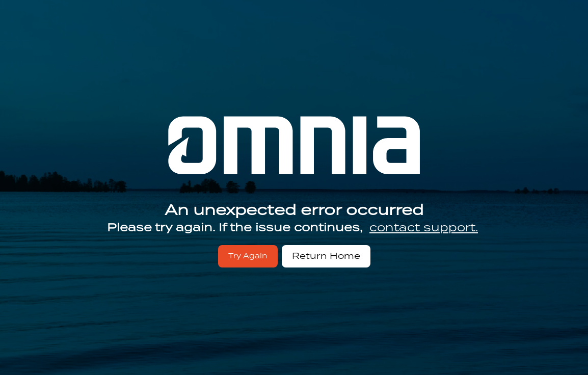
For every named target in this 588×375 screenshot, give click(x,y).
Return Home (326, 256)
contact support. (424, 227)
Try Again (248, 256)
